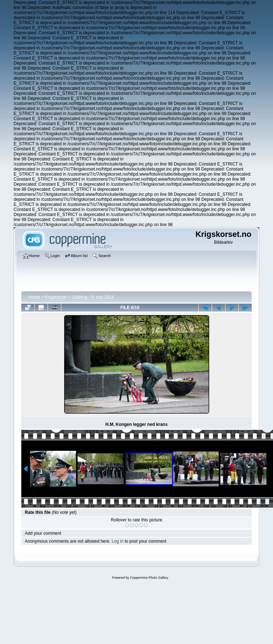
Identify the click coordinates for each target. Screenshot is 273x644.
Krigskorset (56, 297)
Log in (118, 541)
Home (34, 297)
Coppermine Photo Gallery (149, 578)
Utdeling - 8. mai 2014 (93, 297)
